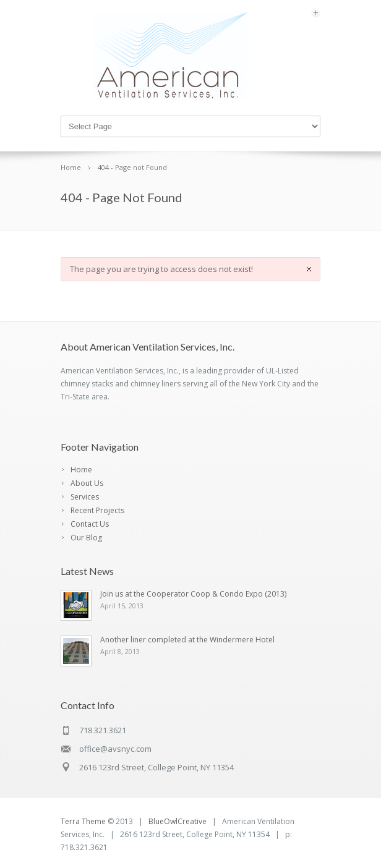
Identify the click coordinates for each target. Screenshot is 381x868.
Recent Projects (97, 510)
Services (85, 497)
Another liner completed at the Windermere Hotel (187, 640)
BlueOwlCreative (178, 821)
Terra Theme (83, 821)
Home (81, 470)
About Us (87, 483)
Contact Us (90, 524)
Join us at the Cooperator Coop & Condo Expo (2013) (193, 594)
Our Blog (86, 538)
